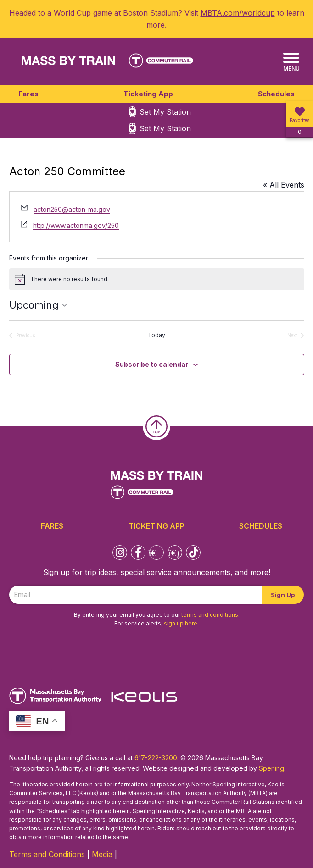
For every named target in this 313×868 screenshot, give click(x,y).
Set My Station (165, 112)
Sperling (271, 768)
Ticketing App (148, 94)
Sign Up (283, 595)
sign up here (181, 623)
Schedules (276, 94)
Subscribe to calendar (152, 364)
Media (102, 854)
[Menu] (291, 62)
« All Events (284, 185)
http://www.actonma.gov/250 (76, 225)
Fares (28, 94)
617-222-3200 (156, 758)
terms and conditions (210, 615)
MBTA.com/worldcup (238, 13)
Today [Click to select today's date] (156, 335)
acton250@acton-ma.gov (72, 209)
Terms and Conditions (47, 854)
